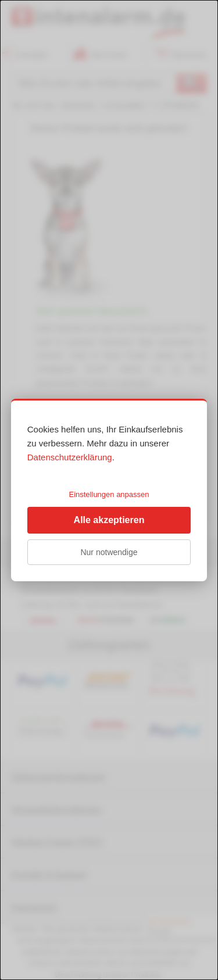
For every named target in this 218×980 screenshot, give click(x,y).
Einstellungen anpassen (109, 494)
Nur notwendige (109, 552)
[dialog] (109, 490)
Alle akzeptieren (109, 520)
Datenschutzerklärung (70, 457)
